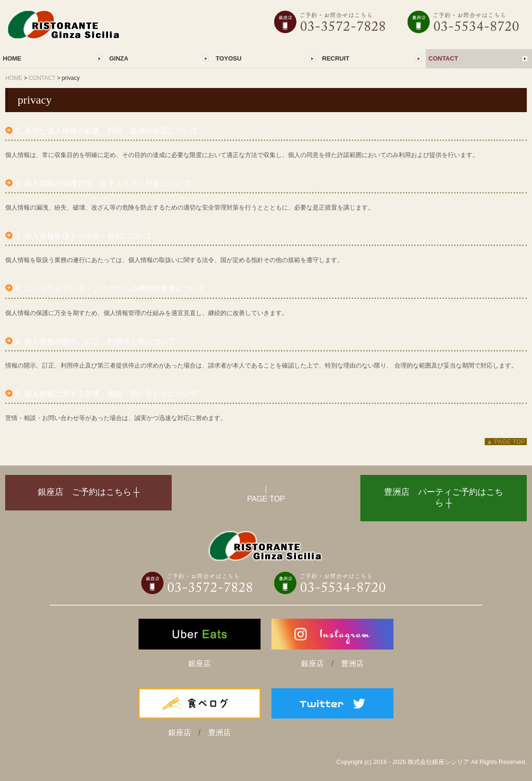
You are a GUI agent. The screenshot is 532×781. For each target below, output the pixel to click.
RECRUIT (336, 58)
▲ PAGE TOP (506, 442)
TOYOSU (229, 58)
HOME (12, 58)
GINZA (119, 58)
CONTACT (443, 58)
